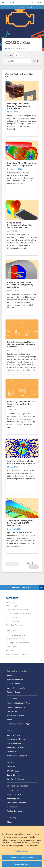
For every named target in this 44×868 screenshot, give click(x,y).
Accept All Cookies (22, 864)
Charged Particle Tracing (15, 639)
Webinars (11, 767)
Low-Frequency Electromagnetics (18, 643)
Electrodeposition (12, 621)
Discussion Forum (14, 743)
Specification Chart (15, 680)
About (10, 822)
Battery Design (11, 606)
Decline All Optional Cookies (22, 858)
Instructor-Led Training (16, 739)
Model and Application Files (18, 703)
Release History (13, 692)
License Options (14, 684)
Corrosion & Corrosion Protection (18, 613)
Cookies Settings (22, 851)
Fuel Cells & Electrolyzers (15, 625)
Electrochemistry (12, 617)
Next (34, 567)
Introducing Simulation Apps (19, 724)
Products (11, 675)
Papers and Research (15, 715)
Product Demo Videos (16, 707)
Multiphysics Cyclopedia (17, 756)
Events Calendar (14, 775)
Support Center (13, 790)
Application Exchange (16, 747)
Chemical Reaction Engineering (17, 609)
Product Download (15, 811)
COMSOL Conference (16, 779)
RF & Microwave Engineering (17, 654)
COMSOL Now (13, 630)
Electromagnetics (16, 636)
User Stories (12, 711)
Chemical (11, 602)
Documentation (13, 807)
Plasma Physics (11, 647)
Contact (31, 7)
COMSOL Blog (13, 751)
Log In (20, 7)
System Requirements (16, 688)
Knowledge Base (14, 798)
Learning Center (14, 735)
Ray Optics (10, 650)
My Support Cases (14, 794)
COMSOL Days (13, 771)
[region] (22, 847)
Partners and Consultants (17, 803)
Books (10, 720)
